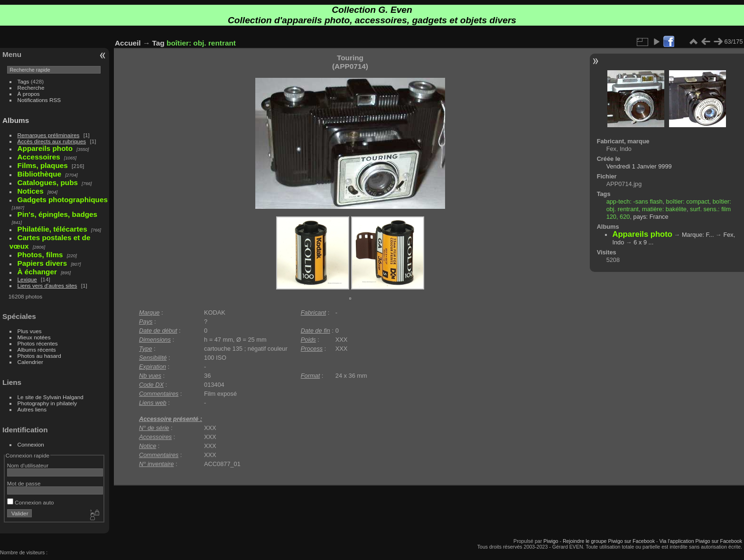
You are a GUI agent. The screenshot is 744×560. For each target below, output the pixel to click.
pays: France (651, 217)
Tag (158, 43)
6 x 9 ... (643, 242)
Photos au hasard (39, 356)
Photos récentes (38, 343)
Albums (16, 120)
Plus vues (30, 331)
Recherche (31, 88)
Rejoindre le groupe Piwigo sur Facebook (609, 541)
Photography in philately (47, 403)
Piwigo (551, 541)
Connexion (31, 444)
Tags (23, 81)
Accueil (128, 43)
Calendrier (30, 362)
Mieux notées (34, 337)
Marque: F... (698, 235)
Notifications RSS (39, 100)
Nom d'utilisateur (28, 465)
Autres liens (32, 409)
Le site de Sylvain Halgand (51, 397)
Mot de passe (24, 483)
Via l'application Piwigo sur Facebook (701, 541)
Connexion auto (31, 502)
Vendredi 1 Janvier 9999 (639, 166)
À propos (29, 94)
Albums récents (37, 350)
